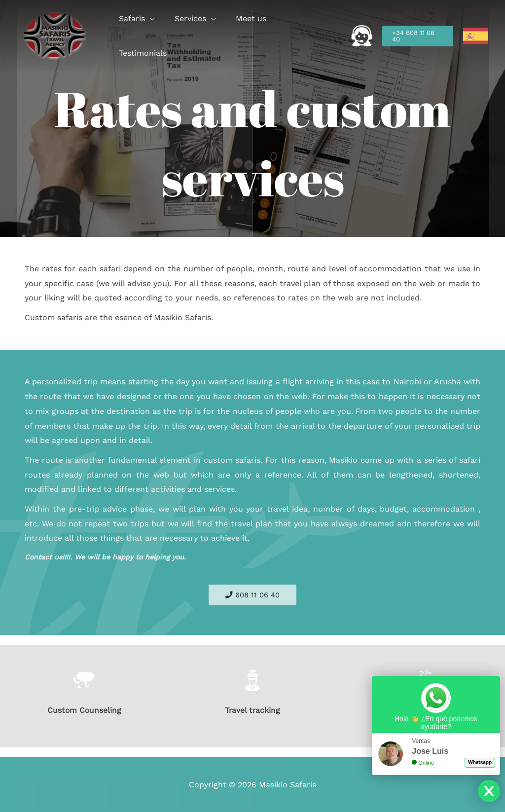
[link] (475, 36)
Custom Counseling (84, 711)
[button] (160, 36)
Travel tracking (252, 711)
